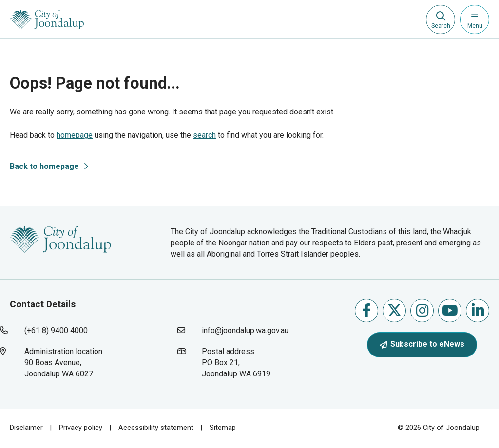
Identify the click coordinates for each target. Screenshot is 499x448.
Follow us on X (394, 310)
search (204, 135)
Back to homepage (44, 166)
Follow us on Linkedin (478, 310)
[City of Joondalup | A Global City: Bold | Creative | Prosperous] (47, 19)
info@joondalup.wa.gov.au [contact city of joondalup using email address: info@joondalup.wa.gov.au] (245, 330)
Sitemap (223, 428)
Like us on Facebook (366, 310)
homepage (75, 135)
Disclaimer (26, 428)
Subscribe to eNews (422, 344)
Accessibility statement (156, 428)
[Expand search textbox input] (441, 19)
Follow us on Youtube (450, 310)
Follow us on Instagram (422, 310)
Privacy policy (81, 428)
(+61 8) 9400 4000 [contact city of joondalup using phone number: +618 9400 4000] (56, 330)
